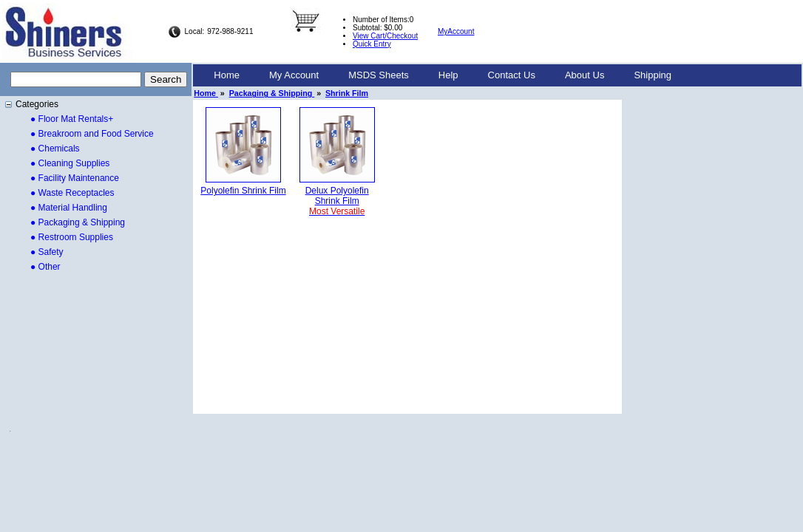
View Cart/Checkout (385, 36)
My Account (294, 75)
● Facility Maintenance (75, 178)
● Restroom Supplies (72, 237)
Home (227, 75)
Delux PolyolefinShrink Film (337, 201)
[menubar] (443, 75)
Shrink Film (347, 93)
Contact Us (512, 75)
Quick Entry (372, 44)
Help (448, 75)
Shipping (653, 75)
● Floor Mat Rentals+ (72, 119)
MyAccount (456, 31)
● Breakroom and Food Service (92, 134)
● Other (45, 267)
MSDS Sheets (379, 75)
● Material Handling (69, 208)
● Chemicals (55, 149)
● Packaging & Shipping (78, 222)
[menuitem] (227, 75)
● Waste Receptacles (72, 193)
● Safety (47, 252)
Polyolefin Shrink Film (243, 191)
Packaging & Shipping (272, 93)
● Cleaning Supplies (70, 163)
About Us (585, 75)
